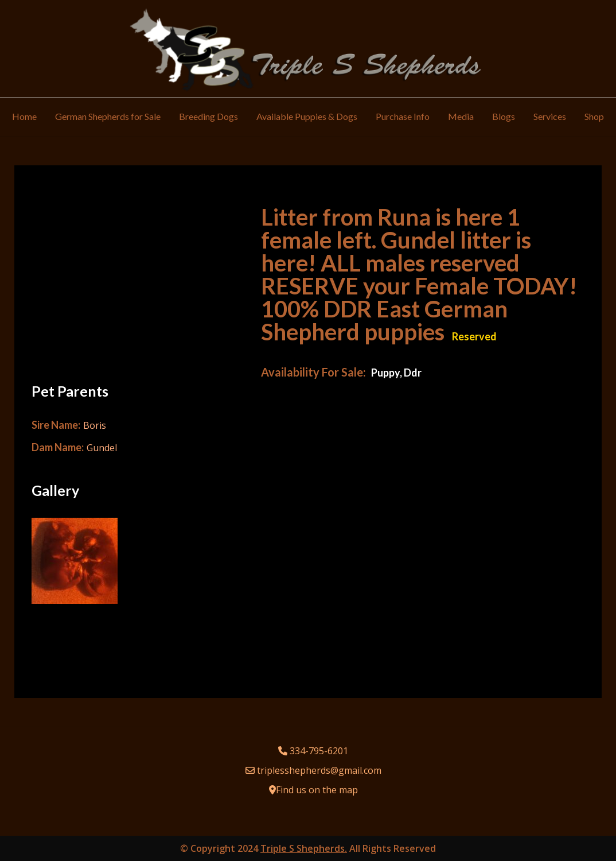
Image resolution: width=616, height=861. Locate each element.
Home (24, 116)
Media (461, 116)
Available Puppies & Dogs (307, 116)
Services (550, 116)
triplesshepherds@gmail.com (319, 770)
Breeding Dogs (208, 116)
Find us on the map (317, 790)
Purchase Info (403, 116)
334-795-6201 (319, 751)
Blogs (504, 116)
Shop (594, 116)
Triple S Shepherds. (304, 848)
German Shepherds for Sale (108, 116)
